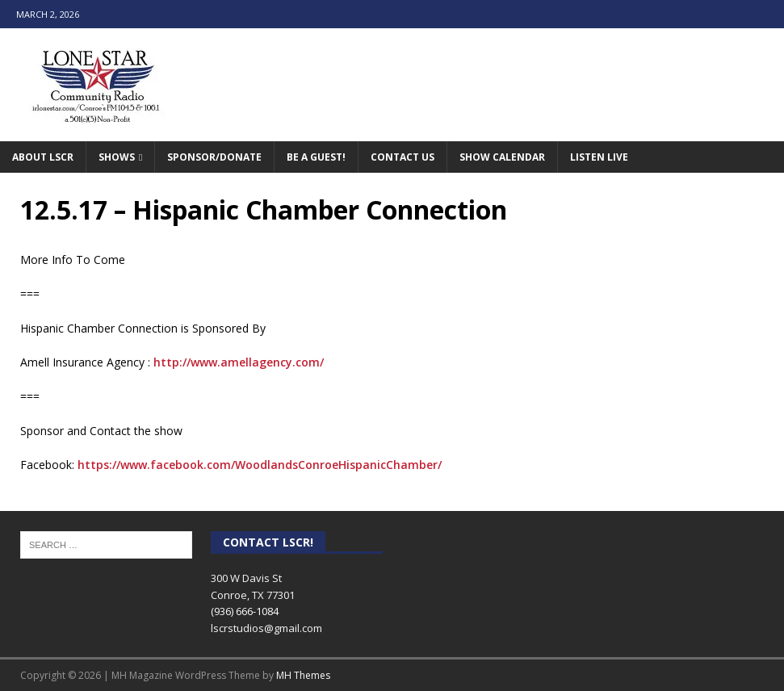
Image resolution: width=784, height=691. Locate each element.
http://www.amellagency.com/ (239, 362)
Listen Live (599, 157)
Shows (117, 157)
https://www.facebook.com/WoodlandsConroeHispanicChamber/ (260, 465)
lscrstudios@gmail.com (266, 628)
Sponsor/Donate (214, 157)
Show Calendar (502, 157)
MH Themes (303, 675)
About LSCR (43, 157)
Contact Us (402, 157)
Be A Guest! (316, 157)
